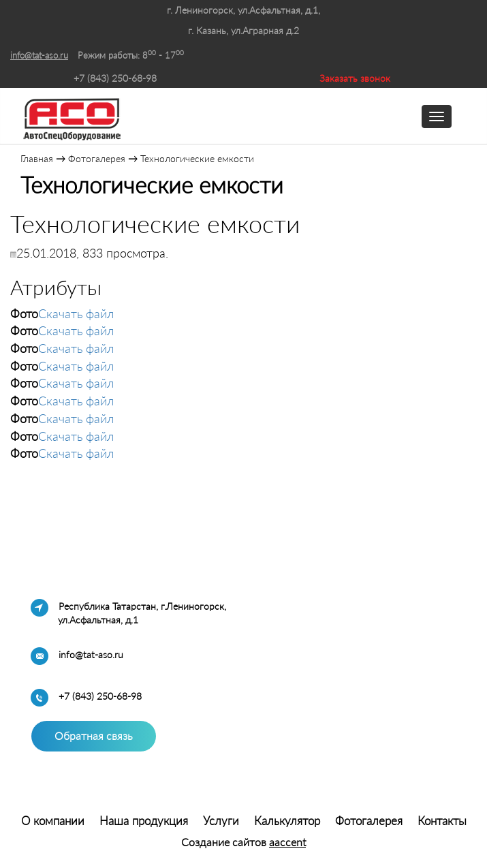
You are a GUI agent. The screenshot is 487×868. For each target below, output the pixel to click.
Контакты (442, 821)
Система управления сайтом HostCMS (243, 802)
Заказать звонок (355, 78)
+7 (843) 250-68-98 (115, 78)
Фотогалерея (97, 158)
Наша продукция (144, 821)
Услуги (221, 821)
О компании (53, 821)
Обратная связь (94, 735)
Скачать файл (76, 313)
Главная (37, 158)
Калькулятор (287, 821)
